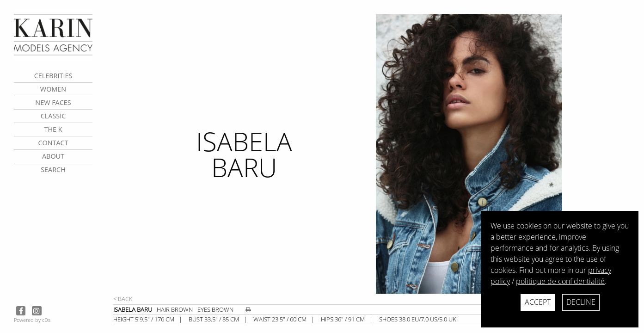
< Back (123, 299)
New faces (53, 102)
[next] (506, 154)
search (53, 170)
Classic (53, 116)
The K (53, 129)
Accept (538, 302)
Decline (581, 302)
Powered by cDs (32, 320)
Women (53, 89)
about (53, 156)
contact (53, 143)
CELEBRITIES (53, 76)
